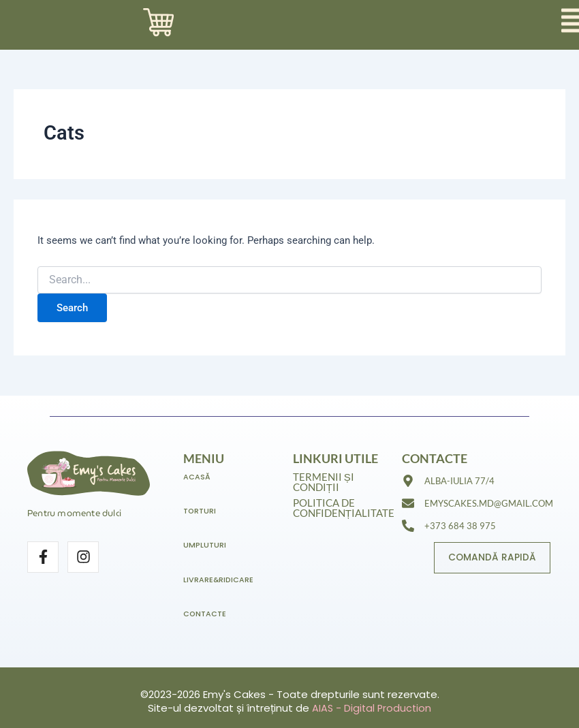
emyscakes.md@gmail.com (489, 507)
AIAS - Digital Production (372, 707)
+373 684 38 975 (460, 529)
